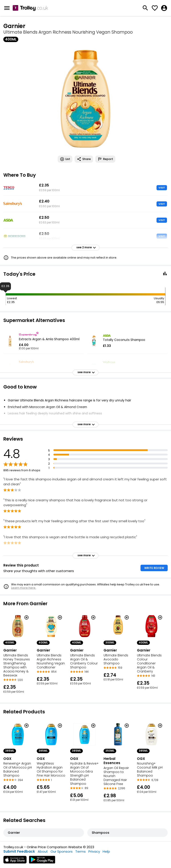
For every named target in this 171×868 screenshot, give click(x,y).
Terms (80, 851)
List (65, 159)
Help (106, 851)
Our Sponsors (62, 851)
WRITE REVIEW (154, 568)
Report (105, 159)
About (43, 851)
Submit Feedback (19, 851)
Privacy (94, 851)
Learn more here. (24, 588)
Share (84, 159)
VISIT (162, 188)
